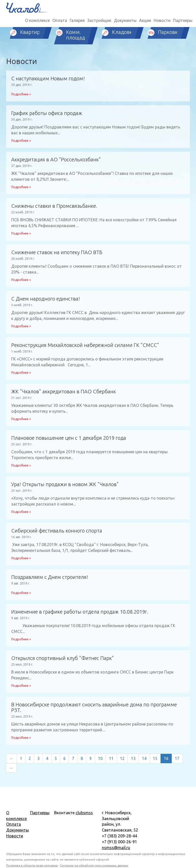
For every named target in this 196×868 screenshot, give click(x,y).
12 (122, 758)
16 (166, 758)
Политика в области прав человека (32, 865)
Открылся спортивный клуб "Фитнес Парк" (63, 658)
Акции (145, 20)
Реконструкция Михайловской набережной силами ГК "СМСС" (85, 345)
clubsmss (84, 813)
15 (155, 758)
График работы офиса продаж (47, 113)
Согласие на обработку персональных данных (94, 865)
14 (144, 758)
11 (111, 758)
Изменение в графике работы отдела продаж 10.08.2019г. (80, 612)
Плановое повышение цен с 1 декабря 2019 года (69, 438)
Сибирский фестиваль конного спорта (57, 531)
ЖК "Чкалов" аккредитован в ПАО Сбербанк (64, 392)
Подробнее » (21, 94)
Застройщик (99, 20)
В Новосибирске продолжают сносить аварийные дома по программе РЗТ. (94, 707)
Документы (125, 20)
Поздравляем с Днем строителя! (50, 577)
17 (177, 758)
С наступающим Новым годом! (48, 79)
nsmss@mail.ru (116, 848)
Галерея (77, 20)
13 (133, 758)
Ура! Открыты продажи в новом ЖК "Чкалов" (65, 484)
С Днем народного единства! (46, 299)
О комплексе (37, 20)
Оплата (60, 20)
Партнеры (183, 20)
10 (100, 758)
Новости (162, 20)
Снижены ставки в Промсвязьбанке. (54, 206)
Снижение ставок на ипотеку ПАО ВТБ (57, 252)
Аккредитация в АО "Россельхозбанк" (56, 160)
